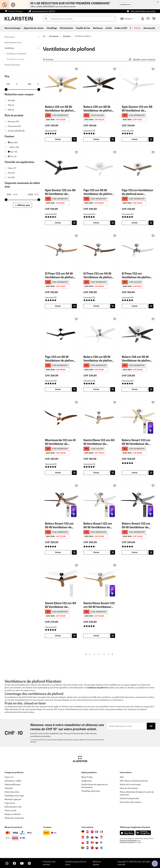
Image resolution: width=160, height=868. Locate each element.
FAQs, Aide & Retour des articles (143, 11)
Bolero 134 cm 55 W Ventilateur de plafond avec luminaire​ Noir (137, 359)
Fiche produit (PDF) (51, 131)
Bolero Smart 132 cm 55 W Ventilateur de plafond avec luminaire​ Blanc (99, 525)
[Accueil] (46, 36)
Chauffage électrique (91, 791)
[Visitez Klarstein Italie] (101, 832)
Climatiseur (10, 37)
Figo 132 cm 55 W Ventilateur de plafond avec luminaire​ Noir (60, 359)
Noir (13, 152)
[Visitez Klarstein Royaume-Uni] (87, 837)
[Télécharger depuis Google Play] (143, 833)
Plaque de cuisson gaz (14, 818)
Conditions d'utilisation (127, 842)
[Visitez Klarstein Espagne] (83, 837)
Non (11, 173)
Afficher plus (22, 205)
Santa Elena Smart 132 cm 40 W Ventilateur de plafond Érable (99, 605)
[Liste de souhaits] (148, 19)
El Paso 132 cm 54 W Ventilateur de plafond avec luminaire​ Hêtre (60, 275)
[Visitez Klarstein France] (97, 832)
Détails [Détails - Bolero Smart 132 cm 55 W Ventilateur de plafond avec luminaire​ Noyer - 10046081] (58, 552)
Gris (12, 156)
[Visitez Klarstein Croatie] (87, 842)
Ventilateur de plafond (16, 54)
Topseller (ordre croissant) (142, 59)
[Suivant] (158, 28)
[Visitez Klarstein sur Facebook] (14, 863)
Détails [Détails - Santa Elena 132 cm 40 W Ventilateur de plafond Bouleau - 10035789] (96, 473)
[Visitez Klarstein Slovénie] (97, 848)
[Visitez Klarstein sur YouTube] (22, 863)
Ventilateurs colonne (15, 59)
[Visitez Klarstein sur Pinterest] (29, 863)
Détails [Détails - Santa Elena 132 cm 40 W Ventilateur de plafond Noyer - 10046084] (58, 636)
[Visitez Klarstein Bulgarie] (97, 842)
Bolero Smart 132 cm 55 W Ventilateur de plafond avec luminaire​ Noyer (61, 525)
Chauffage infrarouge (14, 796)
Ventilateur (9, 48)
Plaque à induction (13, 814)
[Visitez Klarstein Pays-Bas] (87, 848)
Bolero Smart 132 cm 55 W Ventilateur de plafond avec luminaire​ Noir (137, 525)
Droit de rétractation (129, 788)
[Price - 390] (33, 84)
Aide (122, 777)
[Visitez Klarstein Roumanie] (92, 842)
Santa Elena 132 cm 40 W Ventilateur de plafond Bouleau (99, 442)
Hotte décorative (12, 792)
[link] (61, 84)
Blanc (13, 147)
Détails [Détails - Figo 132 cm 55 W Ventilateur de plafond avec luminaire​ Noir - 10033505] (58, 389)
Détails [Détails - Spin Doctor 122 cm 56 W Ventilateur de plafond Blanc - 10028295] (135, 139)
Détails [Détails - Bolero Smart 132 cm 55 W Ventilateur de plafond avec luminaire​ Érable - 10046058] (135, 473)
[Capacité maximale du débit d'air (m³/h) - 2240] (12, 194)
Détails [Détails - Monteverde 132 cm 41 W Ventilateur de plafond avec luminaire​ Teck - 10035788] (58, 473)
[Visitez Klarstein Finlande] (101, 842)
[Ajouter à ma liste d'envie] (76, 69)
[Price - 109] (12, 84)
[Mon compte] (143, 19)
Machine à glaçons (13, 799)
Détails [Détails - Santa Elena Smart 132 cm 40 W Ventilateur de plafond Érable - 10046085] (96, 636)
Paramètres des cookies (130, 802)
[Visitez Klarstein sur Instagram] (7, 863)
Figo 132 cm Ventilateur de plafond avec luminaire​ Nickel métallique (138, 192)
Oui (11, 177)
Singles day (87, 781)
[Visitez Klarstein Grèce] (101, 848)
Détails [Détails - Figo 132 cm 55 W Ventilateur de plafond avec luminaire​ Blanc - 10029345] (96, 223)
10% (11, 100)
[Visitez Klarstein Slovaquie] (92, 837)
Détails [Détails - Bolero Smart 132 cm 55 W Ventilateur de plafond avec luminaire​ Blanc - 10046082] (96, 552)
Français (127, 19)
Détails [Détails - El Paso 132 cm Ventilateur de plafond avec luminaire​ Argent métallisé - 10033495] (135, 306)
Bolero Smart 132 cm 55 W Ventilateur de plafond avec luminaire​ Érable (137, 442)
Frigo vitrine (10, 803)
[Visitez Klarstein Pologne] (83, 842)
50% (11, 110)
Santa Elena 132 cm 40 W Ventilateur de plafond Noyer (60, 605)
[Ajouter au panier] (74, 139)
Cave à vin (9, 777)
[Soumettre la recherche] (46, 19)
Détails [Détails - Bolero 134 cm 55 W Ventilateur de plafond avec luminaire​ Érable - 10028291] (58, 139)
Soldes (137, 28)
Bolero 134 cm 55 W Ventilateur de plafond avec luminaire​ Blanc (99, 359)
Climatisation (54, 36)
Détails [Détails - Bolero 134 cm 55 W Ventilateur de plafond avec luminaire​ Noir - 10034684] (135, 389)
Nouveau (13, 121)
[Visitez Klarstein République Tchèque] (97, 837)
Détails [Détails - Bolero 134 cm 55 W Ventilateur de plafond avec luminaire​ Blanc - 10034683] (96, 389)
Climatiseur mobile (13, 781)
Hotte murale (10, 810)
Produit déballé (16, 131)
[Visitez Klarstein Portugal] (92, 848)
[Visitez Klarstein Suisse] (92, 832)
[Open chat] (155, 863)
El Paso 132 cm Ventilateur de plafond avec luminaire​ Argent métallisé (137, 275)
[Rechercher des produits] (79, 19)
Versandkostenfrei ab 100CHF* (44, 11)
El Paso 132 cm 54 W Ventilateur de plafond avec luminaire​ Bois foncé (99, 275)
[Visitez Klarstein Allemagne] (83, 832)
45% (11, 105)
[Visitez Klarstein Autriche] (87, 832)
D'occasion (14, 126)
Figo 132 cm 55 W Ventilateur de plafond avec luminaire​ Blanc (99, 192)
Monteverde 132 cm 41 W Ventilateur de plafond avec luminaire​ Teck (61, 442)
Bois (13, 142)
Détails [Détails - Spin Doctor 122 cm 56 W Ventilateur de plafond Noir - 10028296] (58, 223)
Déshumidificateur (13, 784)
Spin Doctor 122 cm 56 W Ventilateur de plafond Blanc (137, 109)
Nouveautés (149, 28)
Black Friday (87, 777)
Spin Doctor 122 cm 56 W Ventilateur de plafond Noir (60, 192)
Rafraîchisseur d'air (13, 42)
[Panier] (154, 19)
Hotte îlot (9, 788)
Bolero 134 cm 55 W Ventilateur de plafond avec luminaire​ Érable (60, 109)
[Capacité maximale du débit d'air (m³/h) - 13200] (33, 194)
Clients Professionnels (129, 798)
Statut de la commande (130, 784)
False (12, 168)
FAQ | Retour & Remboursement (134, 781)
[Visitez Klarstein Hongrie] (101, 837)
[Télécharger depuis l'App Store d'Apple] (127, 833)
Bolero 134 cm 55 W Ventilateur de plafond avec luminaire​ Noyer (99, 109)
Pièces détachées (12, 65)
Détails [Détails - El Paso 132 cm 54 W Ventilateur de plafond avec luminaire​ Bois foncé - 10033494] (96, 306)
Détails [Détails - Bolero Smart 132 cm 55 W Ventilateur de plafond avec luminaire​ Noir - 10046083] (135, 552)
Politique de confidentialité (128, 840)
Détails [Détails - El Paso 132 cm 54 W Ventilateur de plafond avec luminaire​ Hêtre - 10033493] (58, 306)
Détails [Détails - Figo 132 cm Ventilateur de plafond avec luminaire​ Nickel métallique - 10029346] (135, 223)
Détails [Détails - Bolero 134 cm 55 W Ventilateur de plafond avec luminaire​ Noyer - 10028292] (96, 139)
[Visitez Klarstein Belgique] (83, 848)
